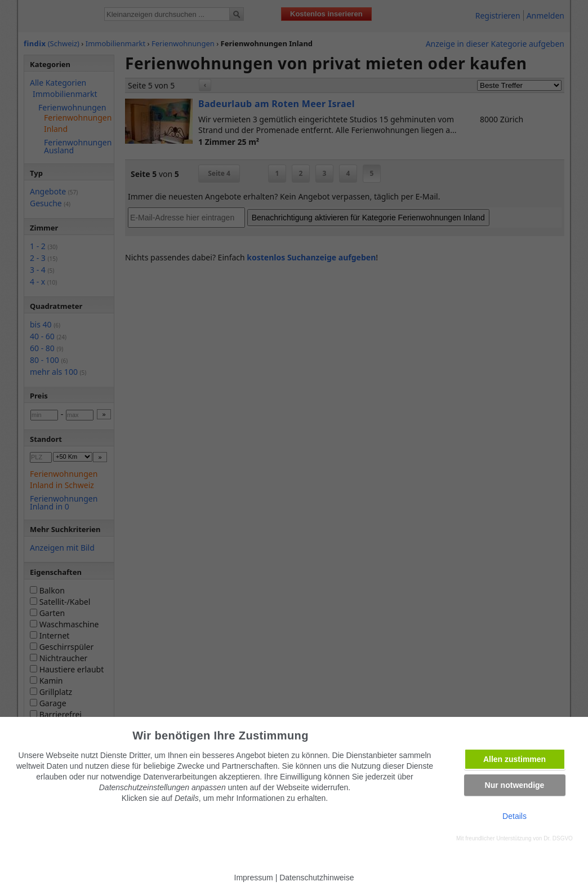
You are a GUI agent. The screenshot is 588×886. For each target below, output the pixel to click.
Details (514, 816)
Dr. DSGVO (558, 838)
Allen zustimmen (514, 759)
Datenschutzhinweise (317, 878)
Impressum (254, 878)
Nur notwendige (515, 785)
